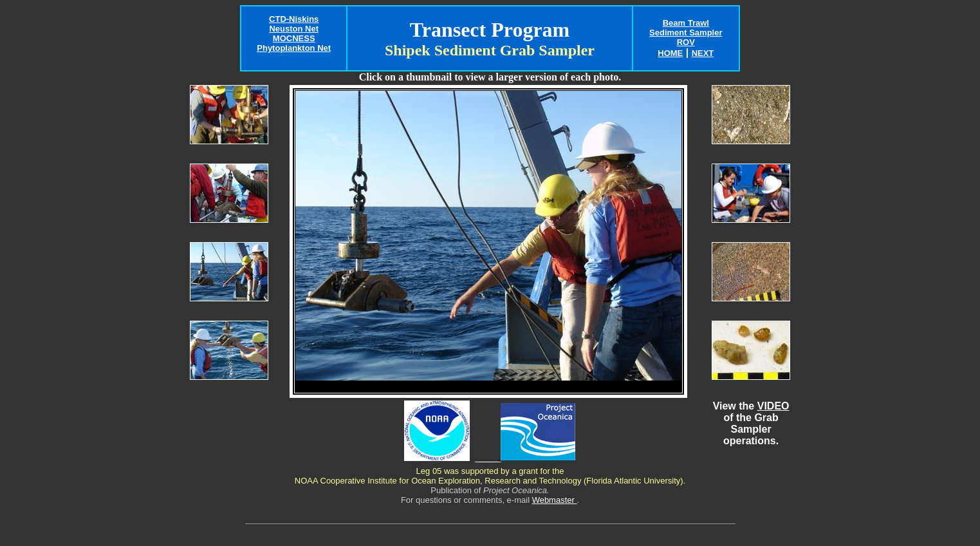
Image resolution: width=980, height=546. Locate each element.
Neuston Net (294, 29)
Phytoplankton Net (294, 48)
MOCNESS (294, 38)
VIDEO (773, 406)
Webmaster (555, 500)
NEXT (703, 53)
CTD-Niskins (294, 19)
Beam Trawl (686, 23)
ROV (686, 42)
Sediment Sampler (686, 33)
